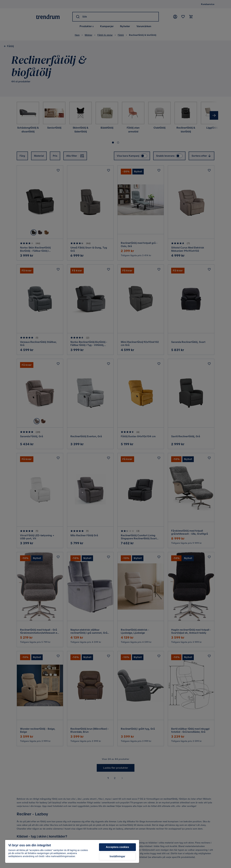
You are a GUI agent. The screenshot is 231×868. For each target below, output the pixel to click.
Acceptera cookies (117, 847)
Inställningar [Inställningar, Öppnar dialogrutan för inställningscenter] (118, 856)
